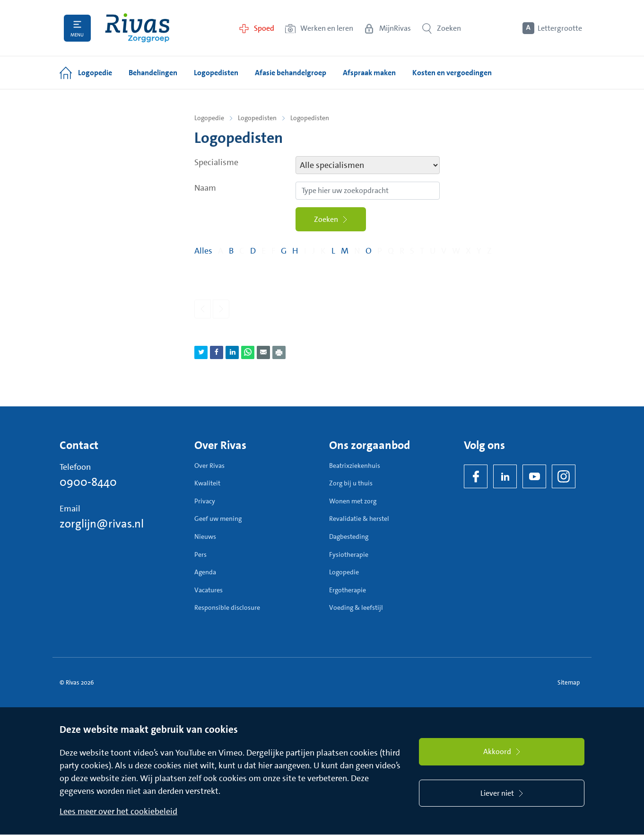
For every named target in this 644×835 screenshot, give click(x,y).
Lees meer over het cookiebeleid (118, 812)
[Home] (138, 28)
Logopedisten (257, 118)
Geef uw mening (218, 519)
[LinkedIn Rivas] (505, 476)
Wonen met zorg (353, 501)
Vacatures (209, 590)
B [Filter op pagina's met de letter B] (231, 251)
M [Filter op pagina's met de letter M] (345, 251)
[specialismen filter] (368, 165)
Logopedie (209, 118)
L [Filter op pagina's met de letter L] (333, 251)
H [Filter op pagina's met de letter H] (295, 251)
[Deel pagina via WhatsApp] (248, 352)
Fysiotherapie (349, 554)
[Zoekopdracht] (368, 191)
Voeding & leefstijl (356, 608)
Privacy (205, 501)
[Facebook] (476, 476)
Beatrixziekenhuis (355, 466)
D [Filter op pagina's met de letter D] (253, 251)
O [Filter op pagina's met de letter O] (369, 251)
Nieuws (205, 536)
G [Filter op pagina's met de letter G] (284, 251)
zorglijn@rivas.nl (102, 524)
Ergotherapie (348, 590)
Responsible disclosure (227, 608)
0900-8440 (88, 482)
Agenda (205, 572)
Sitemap (569, 682)
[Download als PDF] (279, 352)
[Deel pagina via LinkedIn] (232, 352)
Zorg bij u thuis (351, 483)
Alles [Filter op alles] (203, 251)
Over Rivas (209, 466)
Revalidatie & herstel (359, 519)
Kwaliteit (207, 483)
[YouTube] (534, 476)
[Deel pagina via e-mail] (263, 352)
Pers (200, 554)
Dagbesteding (349, 536)
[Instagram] (564, 476)
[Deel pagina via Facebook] (217, 352)
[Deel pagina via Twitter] (201, 352)
